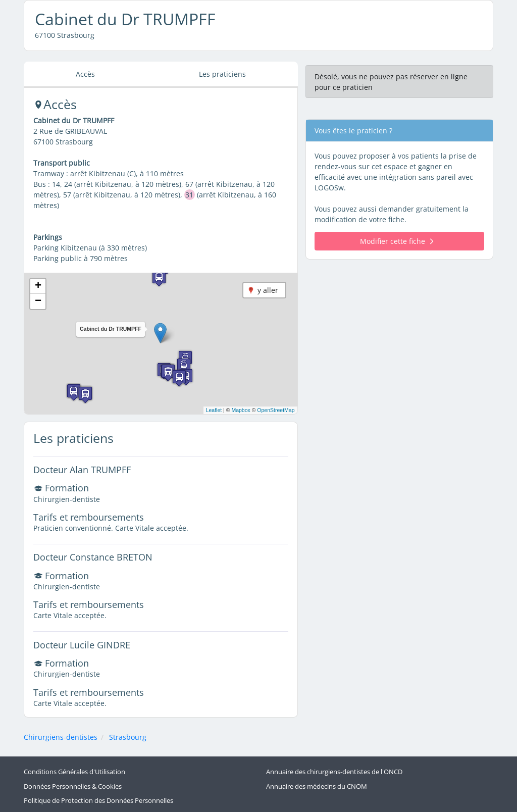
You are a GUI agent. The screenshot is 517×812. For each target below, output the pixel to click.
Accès (85, 74)
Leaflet (214, 410)
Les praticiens (222, 74)
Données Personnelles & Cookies (73, 786)
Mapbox (241, 410)
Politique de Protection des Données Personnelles (98, 801)
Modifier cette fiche (397, 241)
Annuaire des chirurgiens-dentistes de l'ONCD (334, 772)
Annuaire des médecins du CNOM (317, 786)
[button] (160, 333)
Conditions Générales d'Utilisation (74, 772)
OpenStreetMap (276, 410)
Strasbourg (128, 737)
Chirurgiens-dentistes (61, 737)
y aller (268, 290)
